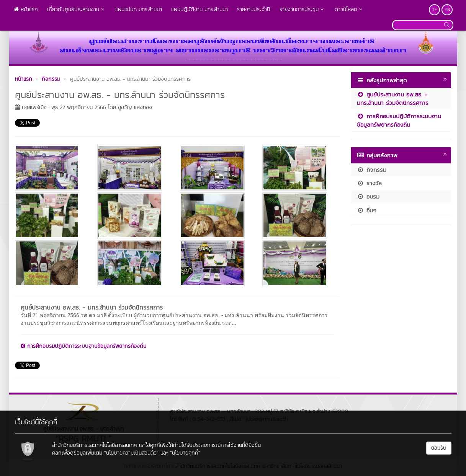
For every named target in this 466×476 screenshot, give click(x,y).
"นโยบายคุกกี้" (185, 453)
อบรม (368, 196)
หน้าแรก (26, 9)
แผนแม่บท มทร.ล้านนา (139, 9)
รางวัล (369, 183)
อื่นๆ (367, 210)
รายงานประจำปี (254, 9)
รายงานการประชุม (302, 9)
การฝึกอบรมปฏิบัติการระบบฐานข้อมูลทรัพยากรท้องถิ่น (83, 346)
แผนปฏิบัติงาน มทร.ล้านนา (199, 9)
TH (435, 10)
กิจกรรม (372, 170)
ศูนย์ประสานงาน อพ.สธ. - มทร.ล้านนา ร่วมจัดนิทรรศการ (92, 307)
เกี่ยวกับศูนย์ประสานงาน (77, 9)
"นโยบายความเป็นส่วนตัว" (131, 453)
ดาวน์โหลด (349, 9)
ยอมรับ (439, 448)
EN (447, 10)
